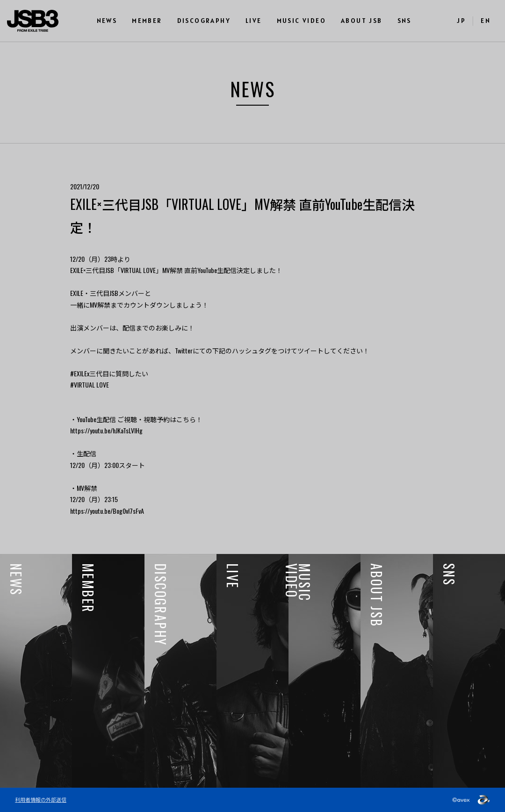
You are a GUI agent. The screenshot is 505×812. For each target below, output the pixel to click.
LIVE (254, 21)
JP (461, 21)
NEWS (107, 21)
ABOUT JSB (362, 21)
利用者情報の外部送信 (41, 799)
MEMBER (147, 21)
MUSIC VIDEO (301, 21)
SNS (404, 21)
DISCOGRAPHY (204, 21)
